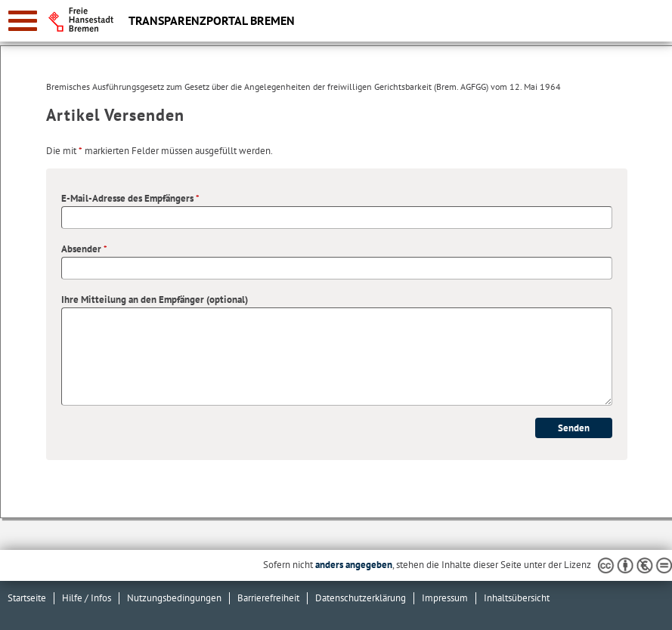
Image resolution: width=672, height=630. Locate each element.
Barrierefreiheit (268, 598)
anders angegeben (354, 565)
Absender (84, 249)
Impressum (445, 598)
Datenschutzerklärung (361, 598)
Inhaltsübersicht (517, 598)
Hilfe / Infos (87, 598)
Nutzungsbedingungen (174, 598)
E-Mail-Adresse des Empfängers (130, 198)
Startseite (27, 598)
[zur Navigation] (23, 21)
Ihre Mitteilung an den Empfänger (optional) (155, 300)
